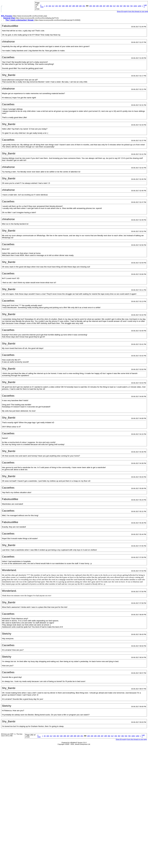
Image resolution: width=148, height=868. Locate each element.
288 (74, 6)
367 (121, 6)
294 (94, 6)
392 (125, 6)
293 (91, 6)
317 (114, 6)
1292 (139, 6)
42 (47, 6)
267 (60, 6)
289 (77, 6)
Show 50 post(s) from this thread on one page (131, 739)
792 (131, 6)
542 (128, 6)
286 (67, 6)
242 (57, 6)
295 (97, 6)
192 (50, 6)
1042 (135, 6)
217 (53, 6)
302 (111, 6)
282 (63, 6)
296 (101, 6)
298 (108, 6)
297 (104, 6)
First (42, 6)
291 (84, 6)
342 (118, 6)
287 (70, 6)
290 (80, 6)
